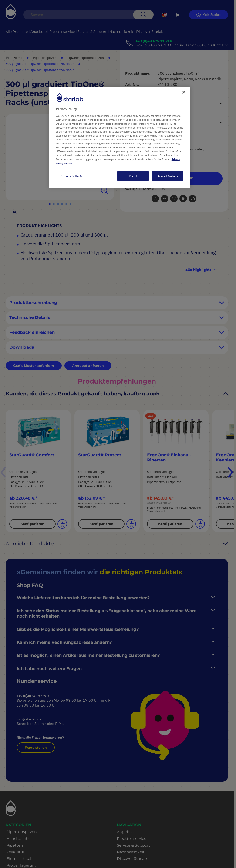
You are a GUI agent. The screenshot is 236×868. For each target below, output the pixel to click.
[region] (120, 137)
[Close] (184, 92)
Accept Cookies (168, 176)
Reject (133, 176)
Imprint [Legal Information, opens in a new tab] (69, 163)
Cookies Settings (71, 176)
